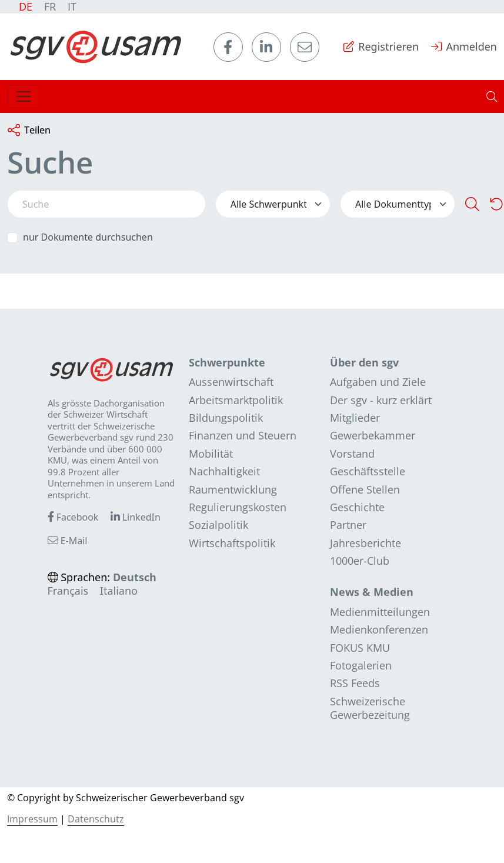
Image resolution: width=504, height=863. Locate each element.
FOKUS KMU (360, 648)
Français (68, 591)
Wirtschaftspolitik (232, 543)
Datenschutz (96, 819)
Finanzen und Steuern (243, 435)
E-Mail (68, 541)
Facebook (73, 517)
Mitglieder (355, 418)
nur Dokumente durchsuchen (88, 237)
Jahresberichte (366, 543)
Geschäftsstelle (368, 471)
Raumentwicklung (233, 489)
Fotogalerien (361, 665)
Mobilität (211, 454)
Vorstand (352, 454)
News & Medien (372, 592)
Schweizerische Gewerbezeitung (370, 708)
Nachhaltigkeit (224, 471)
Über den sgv (364, 362)
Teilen (29, 131)
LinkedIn (136, 517)
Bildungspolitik (226, 418)
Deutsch (135, 577)
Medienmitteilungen (380, 612)
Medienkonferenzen (379, 629)
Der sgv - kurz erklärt (381, 400)
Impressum (32, 819)
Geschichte (357, 507)
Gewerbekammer (373, 435)
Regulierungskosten (238, 507)
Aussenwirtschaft (231, 382)
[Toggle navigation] (24, 96)
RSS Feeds (355, 683)
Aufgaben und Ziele (378, 382)
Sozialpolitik (218, 525)
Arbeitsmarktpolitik (236, 400)
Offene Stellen (365, 489)
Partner (348, 525)
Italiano (119, 591)
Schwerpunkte (227, 362)
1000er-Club (360, 561)
